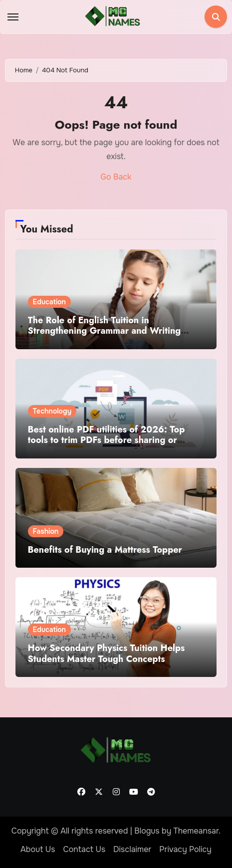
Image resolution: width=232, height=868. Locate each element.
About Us (38, 849)
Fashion (46, 531)
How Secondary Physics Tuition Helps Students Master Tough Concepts (107, 653)
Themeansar (196, 831)
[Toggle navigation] (13, 17)
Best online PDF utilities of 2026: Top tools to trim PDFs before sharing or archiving (107, 440)
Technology (52, 411)
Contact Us (84, 849)
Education (49, 302)
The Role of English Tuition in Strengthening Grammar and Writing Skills (105, 331)
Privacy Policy (185, 849)
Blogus (147, 831)
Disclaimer (132, 849)
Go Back (116, 177)
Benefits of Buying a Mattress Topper (105, 550)
